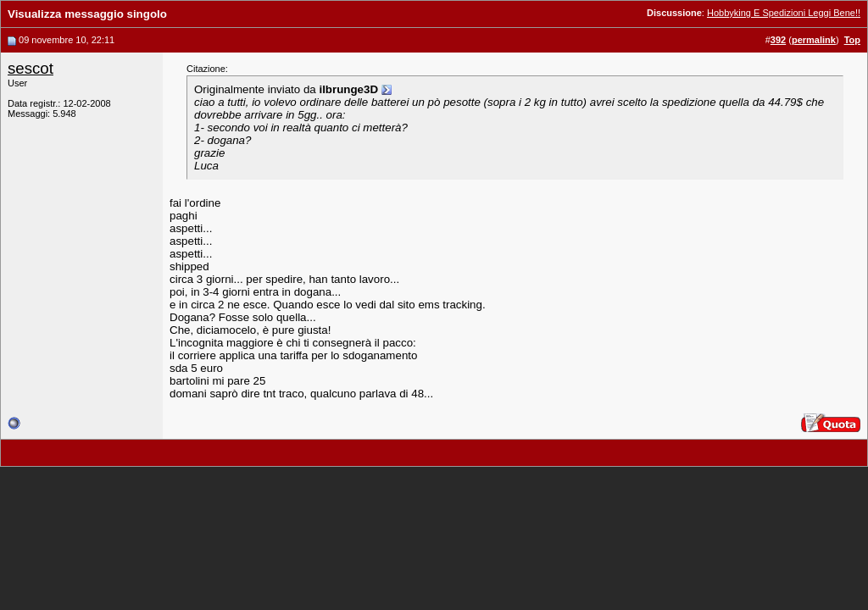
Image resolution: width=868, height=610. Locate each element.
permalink (814, 40)
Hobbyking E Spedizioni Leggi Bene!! (784, 13)
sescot (31, 68)
